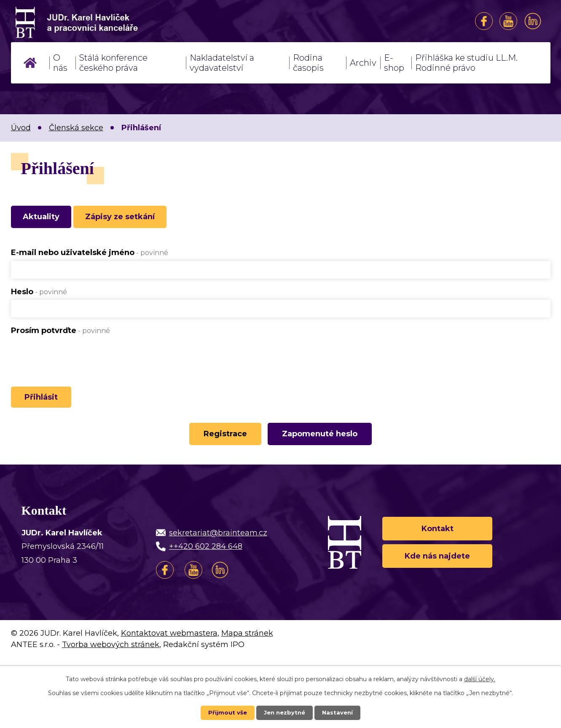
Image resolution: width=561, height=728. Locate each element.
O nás (60, 63)
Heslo (39, 294)
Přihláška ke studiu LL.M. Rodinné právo (466, 63)
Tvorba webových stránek (111, 651)
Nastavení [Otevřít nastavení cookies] (339, 712)
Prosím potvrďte (60, 333)
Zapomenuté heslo (323, 440)
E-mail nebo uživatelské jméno (90, 255)
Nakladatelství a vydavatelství (222, 63)
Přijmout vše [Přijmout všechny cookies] (225, 712)
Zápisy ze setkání (130, 218)
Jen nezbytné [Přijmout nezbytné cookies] (284, 712)
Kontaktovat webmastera (169, 640)
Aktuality (44, 218)
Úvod (30, 63)
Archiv (363, 63)
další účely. (480, 679)
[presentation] (75, 357)
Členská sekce (76, 128)
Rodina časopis (308, 63)
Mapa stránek (247, 640)
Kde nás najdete (437, 564)
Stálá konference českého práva (113, 63)
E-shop (394, 63)
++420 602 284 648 (206, 553)
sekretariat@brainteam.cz (218, 540)
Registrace (222, 440)
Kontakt (438, 534)
